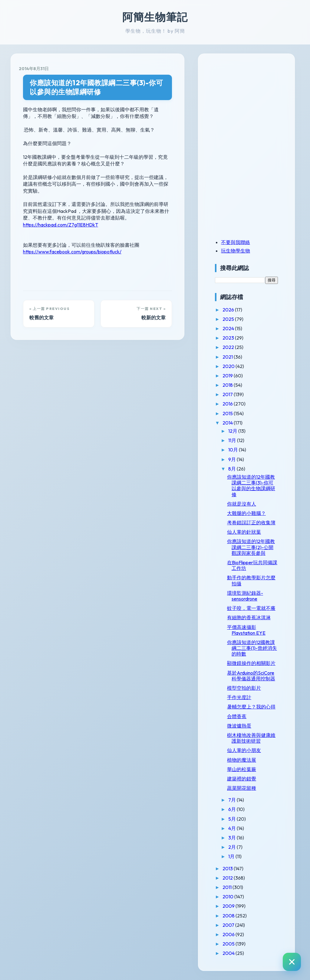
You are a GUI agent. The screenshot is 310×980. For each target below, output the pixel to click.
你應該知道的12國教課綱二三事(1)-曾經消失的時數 (252, 648)
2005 (229, 944)
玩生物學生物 (236, 251)
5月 (232, 819)
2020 (229, 366)
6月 (232, 809)
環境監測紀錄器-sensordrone (245, 596)
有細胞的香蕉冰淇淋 (249, 617)
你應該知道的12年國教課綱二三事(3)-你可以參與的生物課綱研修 (96, 87)
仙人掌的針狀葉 (244, 532)
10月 (234, 450)
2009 (229, 906)
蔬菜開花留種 (242, 788)
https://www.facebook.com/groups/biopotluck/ (72, 252)
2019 (228, 376)
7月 (232, 800)
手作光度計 (239, 697)
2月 (232, 847)
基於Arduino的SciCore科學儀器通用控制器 (251, 676)
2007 (229, 925)
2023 (229, 338)
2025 (229, 319)
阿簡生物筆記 (155, 17)
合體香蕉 (237, 716)
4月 (232, 828)
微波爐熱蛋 (239, 726)
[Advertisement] (253, 104)
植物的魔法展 (242, 760)
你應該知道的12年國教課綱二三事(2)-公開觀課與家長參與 (251, 547)
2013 (228, 868)
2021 (228, 357)
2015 (228, 413)
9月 (232, 459)
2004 (229, 953)
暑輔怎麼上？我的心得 (251, 707)
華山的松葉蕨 (242, 769)
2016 (228, 404)
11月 (233, 440)
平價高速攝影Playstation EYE (246, 630)
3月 (232, 838)
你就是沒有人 (242, 504)
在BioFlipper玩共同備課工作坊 (252, 565)
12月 (233, 431)
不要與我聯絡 (236, 242)
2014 (228, 423)
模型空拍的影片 (244, 688)
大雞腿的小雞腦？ (246, 513)
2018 (228, 385)
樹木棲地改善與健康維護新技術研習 (251, 738)
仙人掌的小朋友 (244, 750)
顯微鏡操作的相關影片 (251, 663)
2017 (228, 394)
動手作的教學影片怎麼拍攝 (251, 580)
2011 (228, 887)
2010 (228, 897)
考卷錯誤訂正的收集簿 (251, 523)
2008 (229, 916)
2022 (229, 347)
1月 (232, 856)
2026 (229, 310)
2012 (228, 878)
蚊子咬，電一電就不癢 (251, 608)
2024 (229, 328)
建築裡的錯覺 (242, 779)
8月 (232, 469)
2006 (229, 934)
